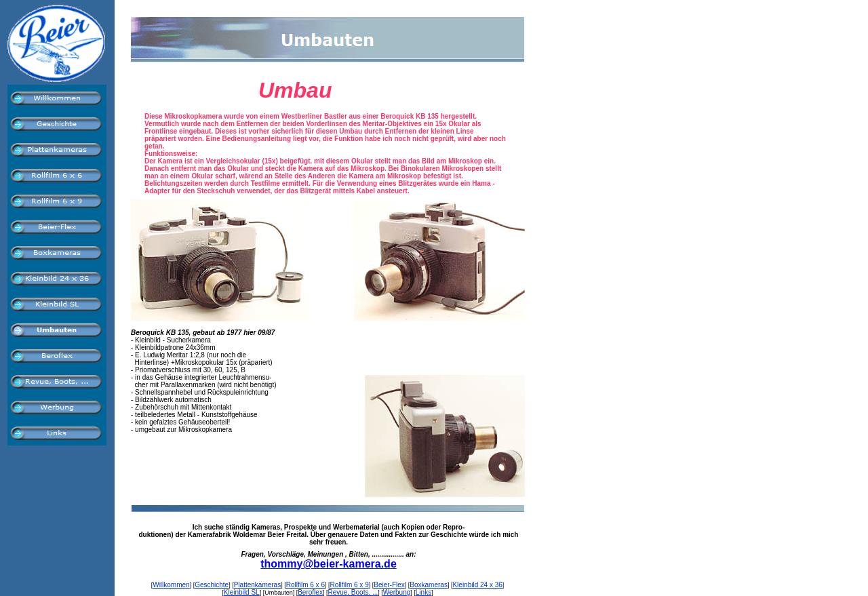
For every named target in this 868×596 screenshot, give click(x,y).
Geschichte (212, 585)
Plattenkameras (257, 585)
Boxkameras (429, 585)
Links (423, 592)
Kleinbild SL (242, 592)
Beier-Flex (389, 585)
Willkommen (171, 585)
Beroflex (310, 592)
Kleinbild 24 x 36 (477, 585)
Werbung (397, 592)
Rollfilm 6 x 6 (305, 585)
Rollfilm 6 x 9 (349, 585)
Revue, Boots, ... (353, 592)
